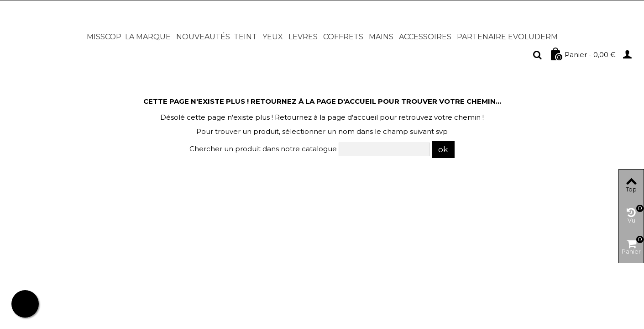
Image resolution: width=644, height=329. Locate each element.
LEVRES (303, 37)
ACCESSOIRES (425, 37)
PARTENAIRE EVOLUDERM (507, 37)
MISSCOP (104, 37)
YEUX (273, 37)
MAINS (381, 37)
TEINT (245, 37)
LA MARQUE (148, 37)
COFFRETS (343, 37)
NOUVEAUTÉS (203, 37)
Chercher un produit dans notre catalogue (263, 149)
